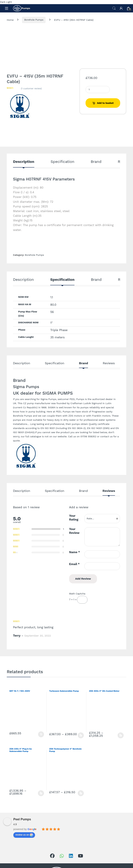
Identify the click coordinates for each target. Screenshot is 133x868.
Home (10, 20)
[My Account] (121, 8)
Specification (62, 162)
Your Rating (74, 518)
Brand (96, 162)
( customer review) (31, 89)
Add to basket (105, 103)
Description (24, 162)
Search (114, 8)
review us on (24, 835)
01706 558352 (88, 436)
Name (74, 552)
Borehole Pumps (34, 20)
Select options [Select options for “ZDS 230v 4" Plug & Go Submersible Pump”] (41, 793)
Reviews (109, 363)
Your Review (74, 531)
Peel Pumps (22, 819)
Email (74, 564)
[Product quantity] (98, 90)
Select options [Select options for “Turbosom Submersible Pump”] (81, 735)
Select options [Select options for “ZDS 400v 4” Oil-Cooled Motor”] (121, 735)
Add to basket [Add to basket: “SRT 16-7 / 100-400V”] (41, 734)
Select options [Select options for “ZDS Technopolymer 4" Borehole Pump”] (81, 793)
